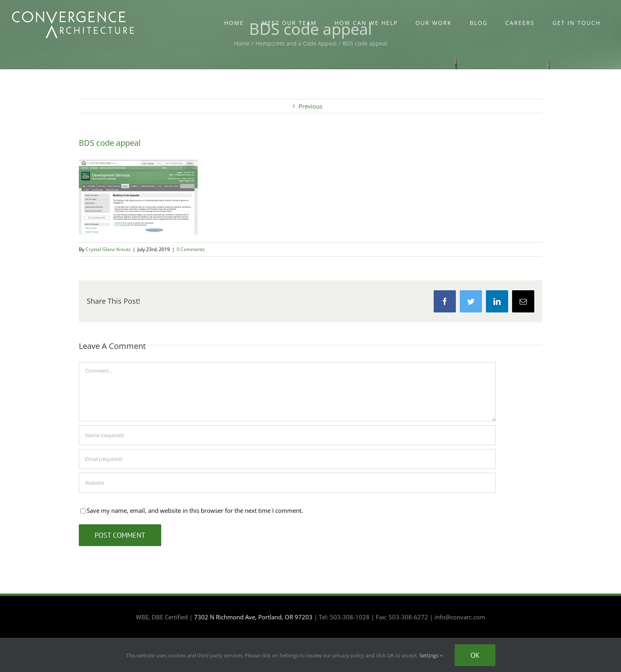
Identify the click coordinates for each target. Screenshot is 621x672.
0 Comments (191, 249)
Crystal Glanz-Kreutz (108, 249)
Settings (431, 655)
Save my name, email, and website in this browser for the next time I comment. (195, 510)
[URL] (287, 483)
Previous (310, 106)
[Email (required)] (287, 459)
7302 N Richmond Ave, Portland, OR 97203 (253, 617)
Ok (475, 655)
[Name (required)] (287, 435)
